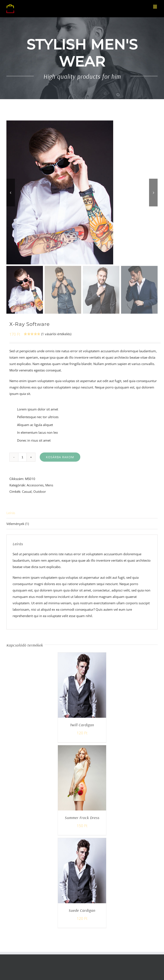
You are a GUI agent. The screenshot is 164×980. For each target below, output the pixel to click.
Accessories (35, 485)
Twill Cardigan (82, 725)
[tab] (82, 513)
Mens (49, 485)
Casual (27, 491)
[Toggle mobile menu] (155, 7)
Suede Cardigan (82, 910)
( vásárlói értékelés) (56, 334)
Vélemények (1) (18, 524)
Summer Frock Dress (82, 818)
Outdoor (40, 491)
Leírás (11, 513)
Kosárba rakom (60, 457)
